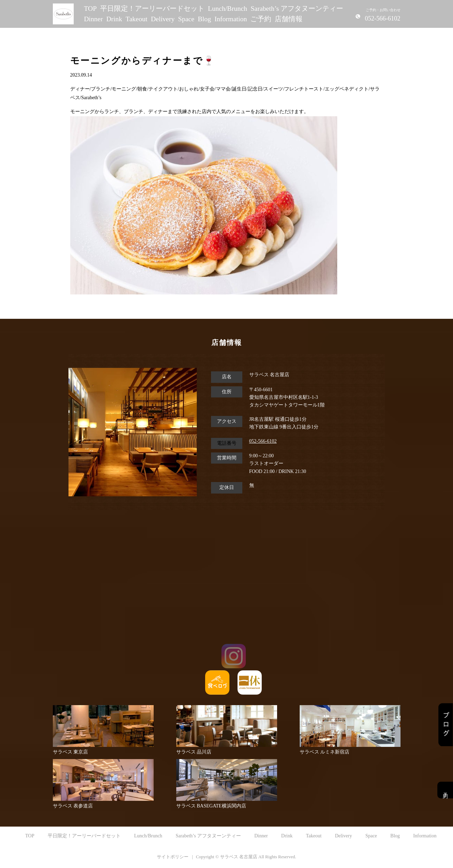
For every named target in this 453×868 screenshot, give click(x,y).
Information (231, 19)
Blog (204, 19)
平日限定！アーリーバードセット (152, 9)
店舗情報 (289, 19)
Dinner (94, 19)
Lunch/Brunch (228, 9)
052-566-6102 (263, 441)
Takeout (136, 19)
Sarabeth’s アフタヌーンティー (297, 9)
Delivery (163, 19)
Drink (114, 19)
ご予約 (261, 19)
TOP (91, 9)
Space (186, 19)
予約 (445, 790)
